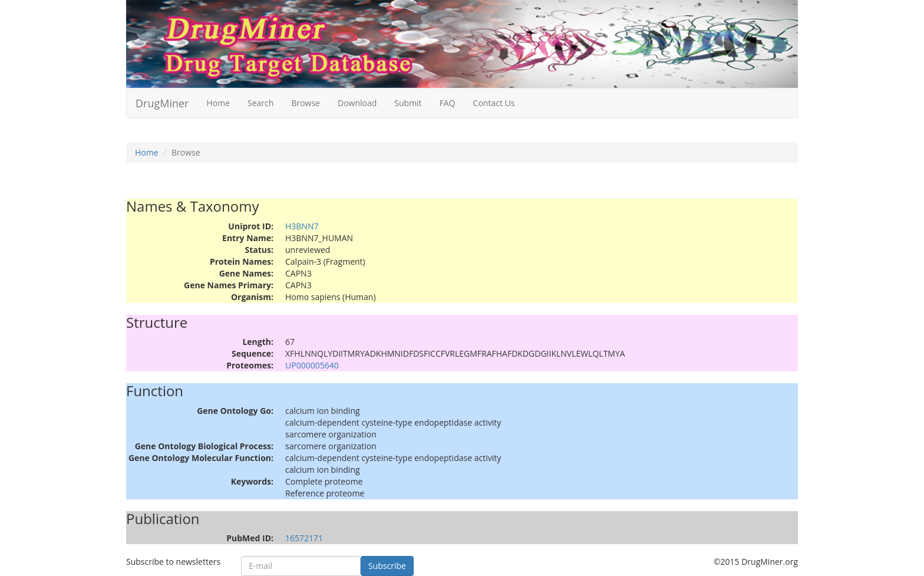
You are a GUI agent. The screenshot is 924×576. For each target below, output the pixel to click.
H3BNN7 (302, 226)
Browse (306, 103)
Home (218, 103)
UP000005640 (312, 365)
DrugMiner (162, 103)
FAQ (448, 103)
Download (357, 103)
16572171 (304, 538)
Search (260, 103)
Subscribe (387, 566)
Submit (408, 103)
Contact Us (494, 103)
